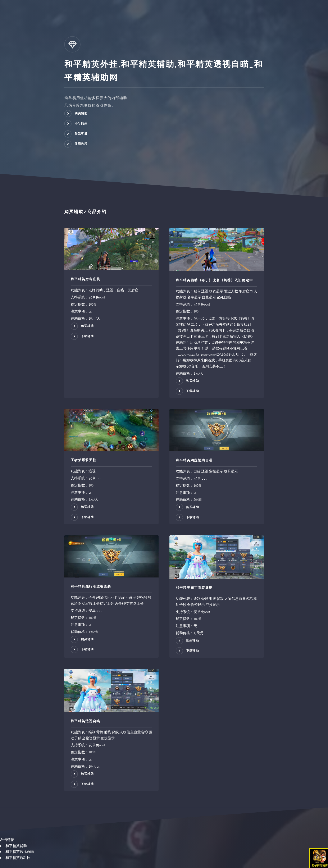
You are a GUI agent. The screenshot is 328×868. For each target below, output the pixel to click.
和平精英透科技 (18, 858)
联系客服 (81, 134)
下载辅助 (87, 336)
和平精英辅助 (16, 846)
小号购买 (81, 123)
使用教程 (81, 144)
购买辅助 (81, 113)
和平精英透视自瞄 (20, 852)
